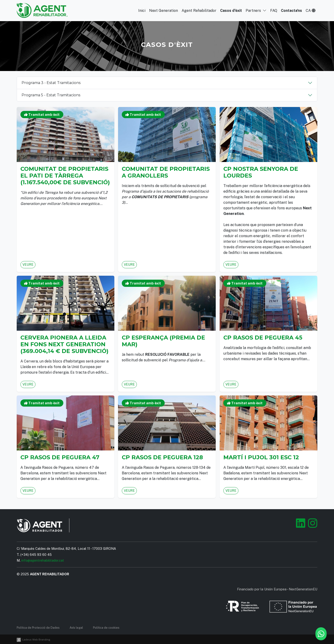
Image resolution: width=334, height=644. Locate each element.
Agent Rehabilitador (198, 11)
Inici (140, 11)
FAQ (273, 11)
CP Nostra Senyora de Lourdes (262, 174)
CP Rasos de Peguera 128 (163, 456)
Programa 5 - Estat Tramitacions (51, 95)
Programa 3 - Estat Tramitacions (51, 83)
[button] (311, 10)
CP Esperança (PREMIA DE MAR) (164, 340)
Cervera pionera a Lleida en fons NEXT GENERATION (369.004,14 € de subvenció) (65, 343)
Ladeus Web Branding (36, 640)
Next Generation (162, 11)
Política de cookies (106, 628)
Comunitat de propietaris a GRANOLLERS (166, 174)
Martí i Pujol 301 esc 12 (262, 456)
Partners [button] (255, 11)
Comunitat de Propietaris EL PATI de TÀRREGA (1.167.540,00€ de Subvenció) (65, 177)
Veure (32, 256)
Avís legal (76, 628)
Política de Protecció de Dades (38, 628)
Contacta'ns (291, 11)
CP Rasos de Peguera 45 (263, 337)
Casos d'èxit (230, 11)
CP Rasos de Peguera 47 (60, 456)
